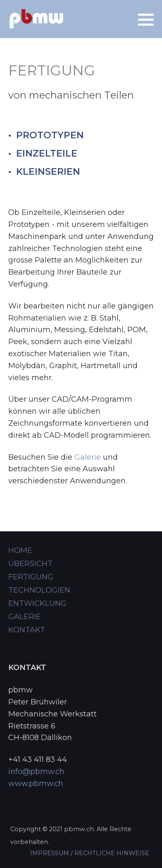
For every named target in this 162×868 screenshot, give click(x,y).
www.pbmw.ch (36, 784)
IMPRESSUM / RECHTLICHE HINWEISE (90, 853)
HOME (20, 550)
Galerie (88, 457)
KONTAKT (27, 630)
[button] (146, 19)
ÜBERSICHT (30, 564)
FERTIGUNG (31, 577)
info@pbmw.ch (36, 772)
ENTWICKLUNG (37, 603)
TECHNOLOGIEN (39, 590)
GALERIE (25, 617)
